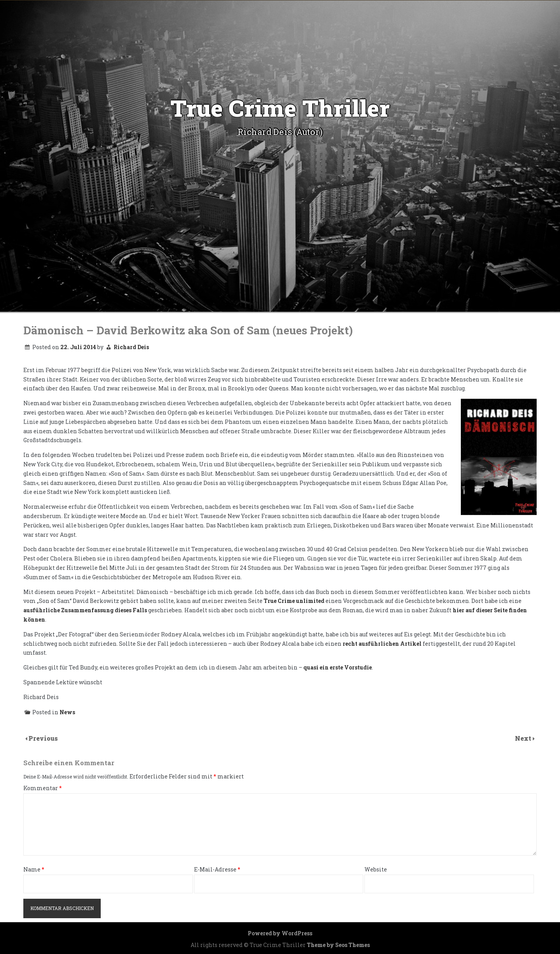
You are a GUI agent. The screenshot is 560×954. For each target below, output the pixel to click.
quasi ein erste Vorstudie (338, 667)
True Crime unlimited (294, 601)
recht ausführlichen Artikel (382, 644)
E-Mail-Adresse (217, 870)
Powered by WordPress (280, 933)
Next (524, 738)
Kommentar (43, 788)
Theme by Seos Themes (338, 945)
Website (376, 870)
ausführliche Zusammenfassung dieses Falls (85, 610)
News (67, 712)
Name (34, 870)
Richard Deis (131, 347)
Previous (43, 738)
